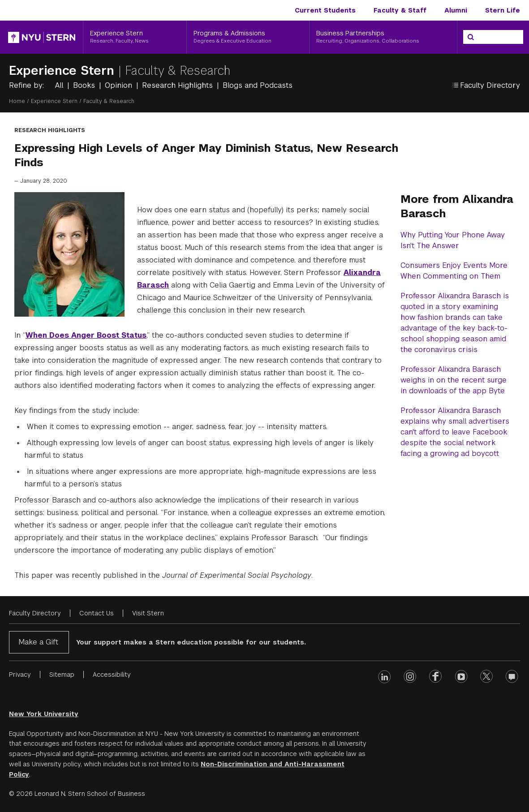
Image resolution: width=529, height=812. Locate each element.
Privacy (20, 675)
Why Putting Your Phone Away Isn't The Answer (453, 240)
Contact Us (97, 613)
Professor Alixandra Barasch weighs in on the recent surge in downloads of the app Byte (454, 380)
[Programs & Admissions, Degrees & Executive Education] (248, 37)
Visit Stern (148, 613)
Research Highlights (178, 85)
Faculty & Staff (400, 10)
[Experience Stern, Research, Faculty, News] (135, 37)
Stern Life (503, 10)
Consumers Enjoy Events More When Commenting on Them (454, 271)
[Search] (471, 37)
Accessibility (112, 675)
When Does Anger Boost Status (86, 335)
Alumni (456, 10)
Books (85, 85)
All (60, 85)
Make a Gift (38, 642)
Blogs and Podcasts (258, 85)
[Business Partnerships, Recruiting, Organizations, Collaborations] (383, 37)
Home (17, 101)
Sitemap (62, 675)
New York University (44, 714)
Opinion (120, 85)
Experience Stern (64, 71)
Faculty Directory (35, 613)
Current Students (325, 10)
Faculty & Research (178, 71)
